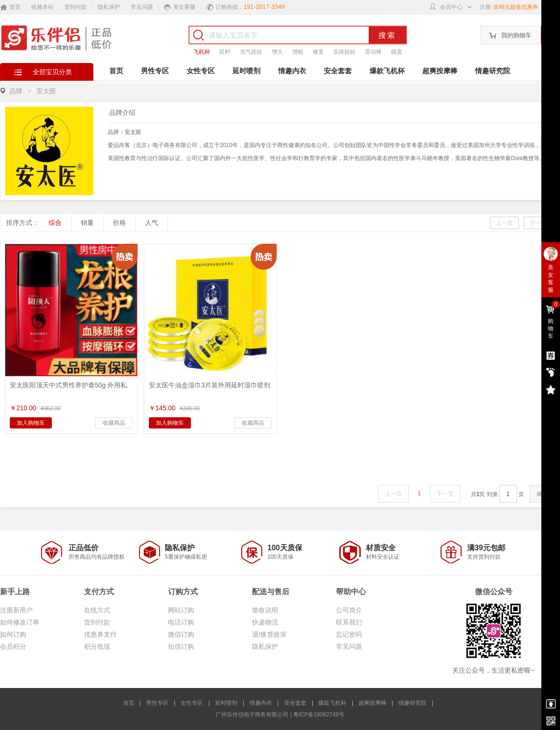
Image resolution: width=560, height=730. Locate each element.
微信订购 (181, 634)
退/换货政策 (269, 634)
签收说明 (265, 610)
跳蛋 (397, 52)
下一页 (538, 223)
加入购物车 (31, 423)
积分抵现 (97, 646)
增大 (277, 52)
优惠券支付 (100, 634)
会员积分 (13, 646)
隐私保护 (109, 7)
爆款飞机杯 (387, 71)
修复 (318, 52)
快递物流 (265, 622)
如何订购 (13, 634)
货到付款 (76, 7)
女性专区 (201, 71)
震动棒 (373, 52)
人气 (152, 223)
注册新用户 (16, 610)
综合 (55, 223)
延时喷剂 (246, 71)
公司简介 (349, 610)
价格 (119, 223)
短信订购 (181, 646)
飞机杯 (202, 52)
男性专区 (155, 71)
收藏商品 (114, 423)
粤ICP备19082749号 (318, 715)
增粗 (298, 52)
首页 (116, 71)
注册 (485, 7)
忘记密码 (349, 634)
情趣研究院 (493, 71)
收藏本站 (42, 7)
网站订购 (181, 610)
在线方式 (97, 610)
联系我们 (349, 622)
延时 (225, 52)
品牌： (125, 132)
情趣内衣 (292, 71)
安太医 (133, 132)
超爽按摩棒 (440, 71)
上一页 (504, 223)
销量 (87, 223)
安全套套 (338, 71)
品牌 (16, 91)
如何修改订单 (20, 622)
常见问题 (142, 7)
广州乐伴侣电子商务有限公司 (252, 715)
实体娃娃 (344, 52)
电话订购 (181, 622)
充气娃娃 (251, 52)
